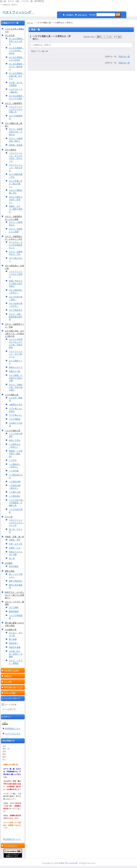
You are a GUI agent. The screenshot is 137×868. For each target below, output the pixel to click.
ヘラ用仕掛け (15, 496)
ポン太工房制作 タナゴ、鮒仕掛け (17, 67)
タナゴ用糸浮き (16, 310)
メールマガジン (11, 846)
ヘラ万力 (13, 460)
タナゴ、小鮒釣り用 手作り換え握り (16, 387)
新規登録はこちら (13, 728)
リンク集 (8, 682)
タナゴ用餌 (14, 608)
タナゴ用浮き (11, 150)
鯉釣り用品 (10, 571)
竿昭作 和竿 (15, 540)
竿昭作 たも (15, 548)
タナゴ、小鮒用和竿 (14, 103)
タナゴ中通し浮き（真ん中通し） (16, 184)
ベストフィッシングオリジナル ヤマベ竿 (17, 523)
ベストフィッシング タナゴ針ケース (16, 354)
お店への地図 (10, 693)
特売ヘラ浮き (15, 440)
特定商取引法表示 (12, 670)
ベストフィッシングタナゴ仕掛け (16, 274)
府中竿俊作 (14, 566)
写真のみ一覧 (124, 57)
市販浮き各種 (15, 647)
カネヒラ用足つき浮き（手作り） (16, 200)
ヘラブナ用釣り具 (13, 431)
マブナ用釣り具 (12, 395)
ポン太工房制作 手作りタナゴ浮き (17, 41)
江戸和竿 (9, 563)
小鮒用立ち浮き (16, 405)
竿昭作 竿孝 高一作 (14, 537)
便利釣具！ (14, 643)
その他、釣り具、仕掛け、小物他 (16, 654)
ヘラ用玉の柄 (15, 482)
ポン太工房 (10, 35)
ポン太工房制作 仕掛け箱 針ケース (17, 76)
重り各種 (13, 639)
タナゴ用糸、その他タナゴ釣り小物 (16, 378)
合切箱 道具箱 (16, 145)
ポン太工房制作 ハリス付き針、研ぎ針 (17, 51)
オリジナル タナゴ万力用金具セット (16, 245)
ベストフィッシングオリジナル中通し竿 (16, 109)
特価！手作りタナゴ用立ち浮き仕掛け (16, 284)
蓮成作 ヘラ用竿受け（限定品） (16, 454)
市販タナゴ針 (15, 371)
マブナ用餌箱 (15, 419)
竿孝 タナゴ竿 (16, 544)
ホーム (30, 23)
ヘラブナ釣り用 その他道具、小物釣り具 (17, 503)
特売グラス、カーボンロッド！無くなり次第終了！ (14, 595)
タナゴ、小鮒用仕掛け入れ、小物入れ (16, 132)
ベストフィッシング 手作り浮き (16, 168)
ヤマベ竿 (9, 517)
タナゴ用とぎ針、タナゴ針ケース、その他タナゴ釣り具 (14, 334)
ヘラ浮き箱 (14, 471)
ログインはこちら (13, 734)
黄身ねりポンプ (16, 367)
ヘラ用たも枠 (15, 492)
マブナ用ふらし (16, 415)
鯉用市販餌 (14, 612)
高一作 (12, 558)
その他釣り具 (11, 630)
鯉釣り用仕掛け (16, 581)
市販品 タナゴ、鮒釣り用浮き (16, 209)
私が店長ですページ (12, 839)
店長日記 (8, 676)
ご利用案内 (69, 15)
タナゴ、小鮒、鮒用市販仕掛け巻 (16, 317)
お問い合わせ (82, 15)
